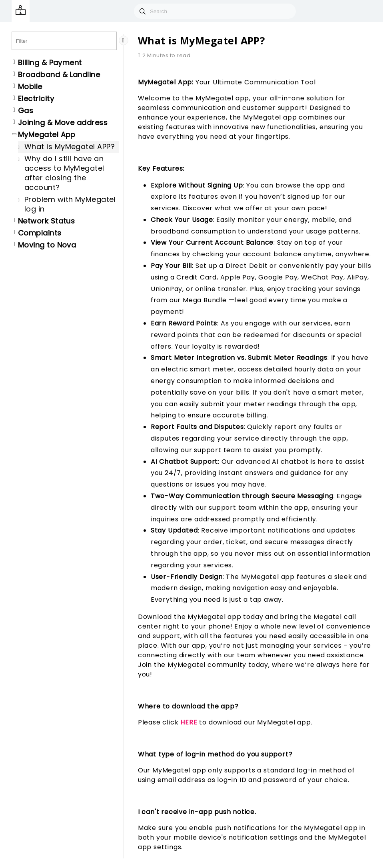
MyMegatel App (47, 135)
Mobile (30, 87)
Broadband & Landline (59, 75)
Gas (26, 111)
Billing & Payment (50, 63)
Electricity (36, 99)
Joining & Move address (63, 123)
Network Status (47, 221)
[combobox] (215, 11)
